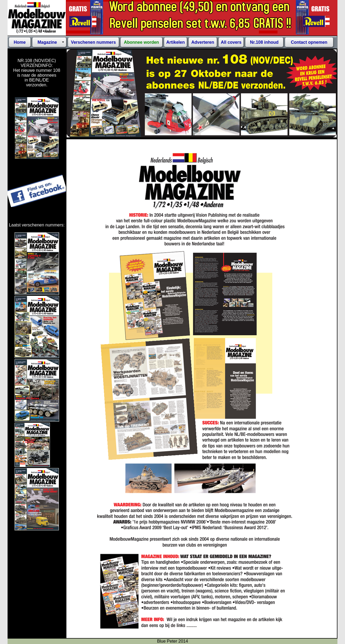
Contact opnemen (309, 42)
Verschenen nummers (93, 42)
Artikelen (175, 42)
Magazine (47, 42)
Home (20, 42)
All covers (231, 42)
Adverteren (203, 42)
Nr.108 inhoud (264, 42)
